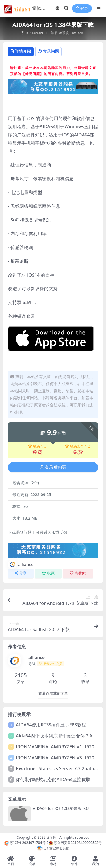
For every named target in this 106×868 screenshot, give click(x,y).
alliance (21, 564)
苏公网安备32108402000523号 (75, 843)
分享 (21, 573)
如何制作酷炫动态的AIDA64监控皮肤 (53, 779)
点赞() (78, 573)
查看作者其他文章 (53, 694)
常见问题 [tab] (48, 51)
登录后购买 (53, 467)
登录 (82, 9)
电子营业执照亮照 (53, 848)
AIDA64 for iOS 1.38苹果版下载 (61, 808)
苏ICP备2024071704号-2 (26, 843)
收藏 (48, 573)
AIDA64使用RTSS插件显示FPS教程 (51, 725)
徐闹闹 (51, 837)
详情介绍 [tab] (21, 51)
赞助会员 (37, 446)
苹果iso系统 (60, 33)
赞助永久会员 (78, 446)
